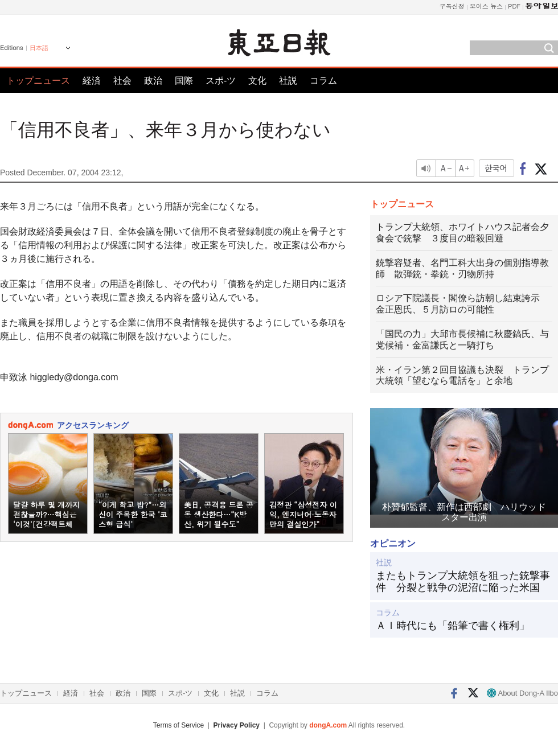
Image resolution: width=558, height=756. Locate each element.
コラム (323, 81)
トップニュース (38, 81)
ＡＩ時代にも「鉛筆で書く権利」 (453, 626)
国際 (184, 81)
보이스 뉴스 (487, 6)
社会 (122, 81)
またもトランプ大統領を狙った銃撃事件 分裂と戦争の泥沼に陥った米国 (463, 582)
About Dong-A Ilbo (522, 693)
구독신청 (452, 6)
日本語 (39, 48)
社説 (288, 81)
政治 (153, 81)
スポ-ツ (221, 81)
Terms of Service (179, 725)
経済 (92, 81)
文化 (257, 81)
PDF (514, 6)
